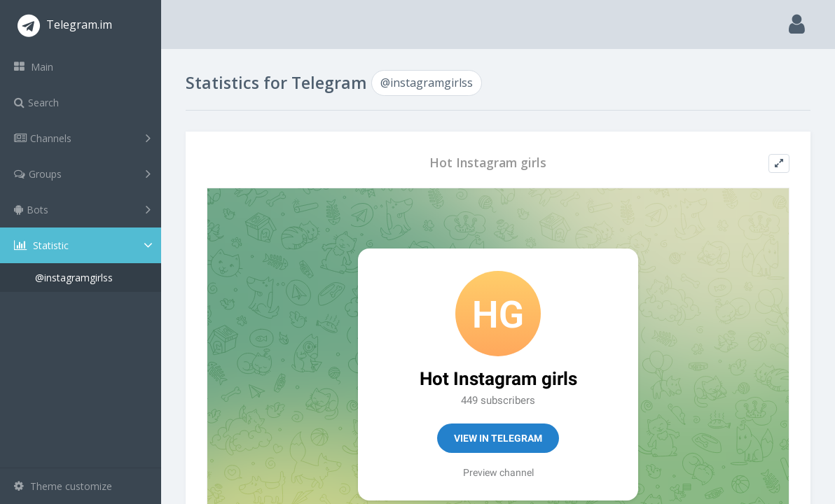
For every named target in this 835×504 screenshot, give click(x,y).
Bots (82, 209)
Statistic (85, 245)
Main (34, 67)
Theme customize (63, 486)
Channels (82, 138)
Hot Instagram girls (488, 163)
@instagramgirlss (74, 278)
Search (36, 103)
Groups (82, 174)
